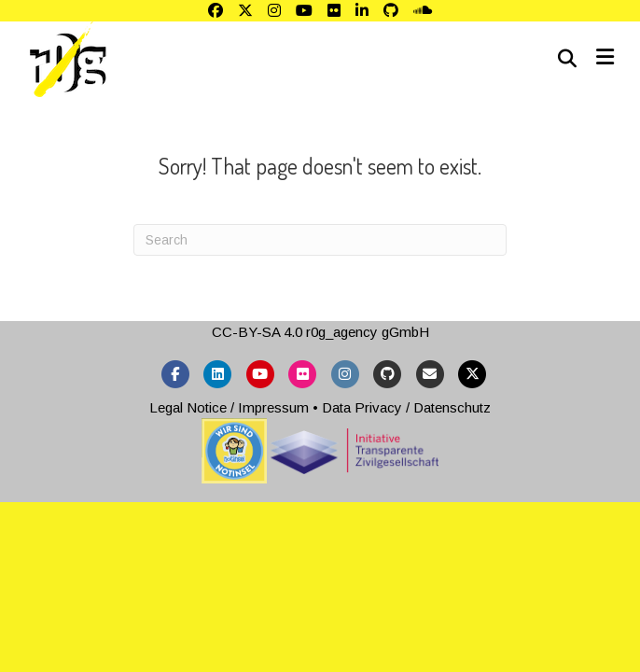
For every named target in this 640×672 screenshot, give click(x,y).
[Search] (567, 59)
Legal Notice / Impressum (229, 407)
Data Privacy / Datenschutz (406, 407)
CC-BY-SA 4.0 (257, 332)
